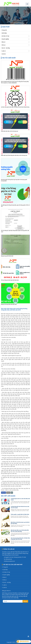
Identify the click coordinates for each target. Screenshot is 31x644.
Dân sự (4, 45)
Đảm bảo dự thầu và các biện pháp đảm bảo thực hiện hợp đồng (20, 531)
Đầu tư (4, 42)
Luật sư (4, 51)
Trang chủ (4, 30)
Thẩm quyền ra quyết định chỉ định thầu (20, 514)
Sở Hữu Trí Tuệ (5, 36)
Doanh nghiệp (5, 39)
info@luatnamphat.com (9, 561)
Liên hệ (4, 54)
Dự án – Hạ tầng (6, 48)
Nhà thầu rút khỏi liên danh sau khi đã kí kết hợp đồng (20, 523)
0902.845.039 (9, 559)
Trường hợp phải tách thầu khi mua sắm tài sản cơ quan (20, 507)
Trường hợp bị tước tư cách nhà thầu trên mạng (20, 499)
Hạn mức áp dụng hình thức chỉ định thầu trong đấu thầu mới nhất (20, 539)
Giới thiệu (4, 33)
